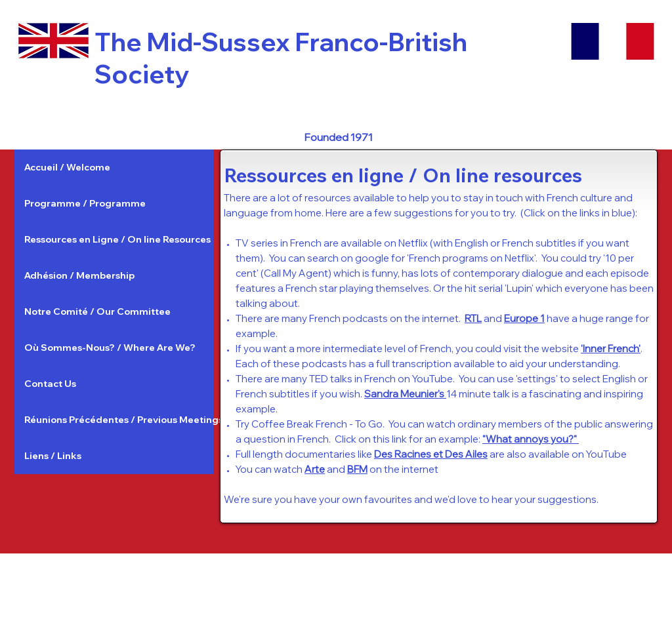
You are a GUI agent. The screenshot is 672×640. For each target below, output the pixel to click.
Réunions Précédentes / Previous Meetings (119, 420)
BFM (357, 469)
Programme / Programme (85, 203)
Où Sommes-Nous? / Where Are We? (110, 348)
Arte (315, 469)
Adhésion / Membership (79, 275)
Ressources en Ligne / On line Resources (117, 239)
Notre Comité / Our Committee (97, 311)
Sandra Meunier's (405, 394)
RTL (473, 318)
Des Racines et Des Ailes (431, 454)
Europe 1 (524, 318)
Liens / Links (53, 456)
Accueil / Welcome (67, 167)
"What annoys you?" (531, 439)
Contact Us (50, 384)
